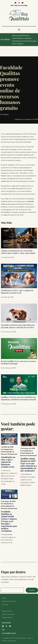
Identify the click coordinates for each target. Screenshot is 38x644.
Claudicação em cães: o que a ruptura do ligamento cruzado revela (17, 292)
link (14, 189)
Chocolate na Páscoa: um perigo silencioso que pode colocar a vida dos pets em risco (18, 326)
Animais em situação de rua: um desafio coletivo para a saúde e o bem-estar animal (18, 252)
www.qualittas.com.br (9, 633)
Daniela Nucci (8, 449)
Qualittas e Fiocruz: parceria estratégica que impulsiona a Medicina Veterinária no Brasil (19, 398)
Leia (16, 454)
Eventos (4, 452)
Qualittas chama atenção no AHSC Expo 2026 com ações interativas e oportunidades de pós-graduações (29, 465)
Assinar (32, 590)
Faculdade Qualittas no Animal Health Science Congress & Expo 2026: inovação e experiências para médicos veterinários (9, 521)
